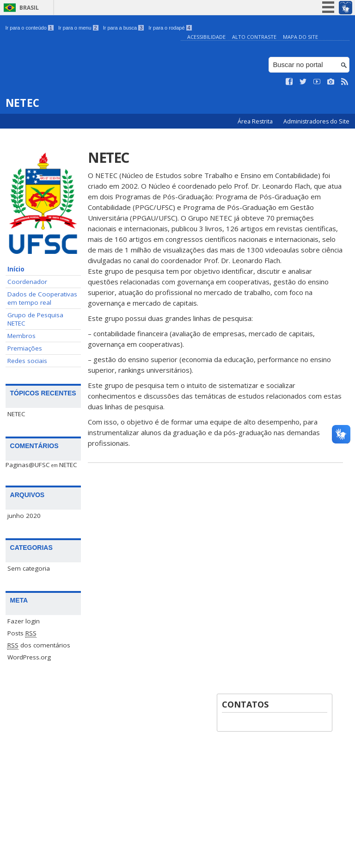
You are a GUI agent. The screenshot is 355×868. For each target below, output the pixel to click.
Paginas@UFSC (28, 465)
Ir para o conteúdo (30, 28)
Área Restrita (256, 121)
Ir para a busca (124, 28)
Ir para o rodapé (170, 28)
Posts (22, 633)
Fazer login (24, 621)
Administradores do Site (316, 121)
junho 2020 (24, 516)
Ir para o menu (78, 28)
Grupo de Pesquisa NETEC (35, 319)
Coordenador (27, 282)
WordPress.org (29, 657)
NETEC (16, 414)
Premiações (25, 348)
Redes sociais (27, 361)
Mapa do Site (300, 37)
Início (16, 269)
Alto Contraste (254, 37)
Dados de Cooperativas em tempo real (42, 298)
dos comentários (39, 645)
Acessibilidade (206, 37)
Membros (21, 336)
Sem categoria (29, 568)
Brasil (29, 8)
